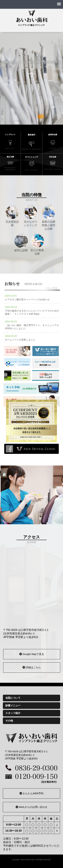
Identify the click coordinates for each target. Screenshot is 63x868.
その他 (9, 721)
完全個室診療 (12, 215)
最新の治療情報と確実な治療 (49, 217)
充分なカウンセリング (30, 215)
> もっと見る (52, 288)
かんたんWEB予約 (32, 793)
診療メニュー (13, 705)
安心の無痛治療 (37, 244)
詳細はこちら (32, 667)
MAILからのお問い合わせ (32, 807)
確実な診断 (21, 242)
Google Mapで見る (32, 654)
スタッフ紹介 (13, 713)
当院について (13, 698)
